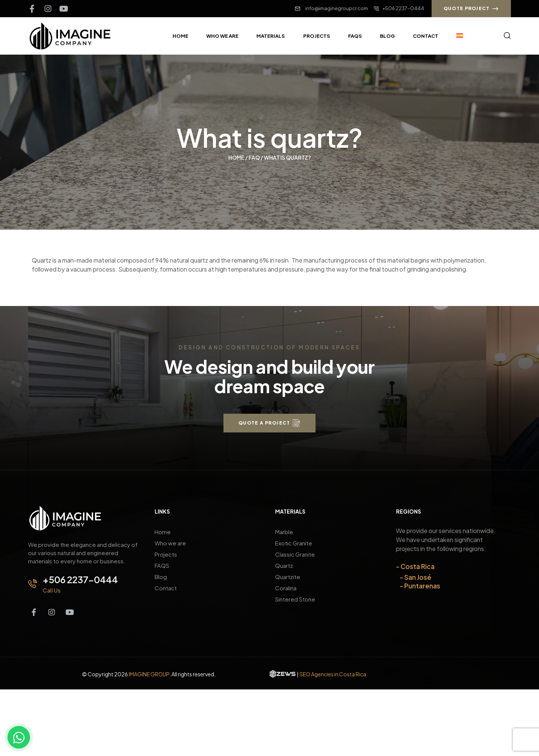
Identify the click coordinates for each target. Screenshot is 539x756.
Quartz (284, 565)
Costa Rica (418, 566)
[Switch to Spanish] (460, 36)
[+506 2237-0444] (33, 584)
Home (236, 157)
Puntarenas (422, 586)
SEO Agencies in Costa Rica (333, 674)
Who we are (170, 543)
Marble (284, 532)
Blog (161, 577)
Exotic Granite (294, 543)
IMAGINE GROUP (149, 674)
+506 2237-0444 (80, 579)
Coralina (286, 588)
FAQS (162, 565)
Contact (166, 588)
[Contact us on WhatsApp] (19, 737)
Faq (254, 157)
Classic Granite (295, 554)
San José (418, 577)
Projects (166, 554)
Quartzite (288, 577)
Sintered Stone (295, 599)
